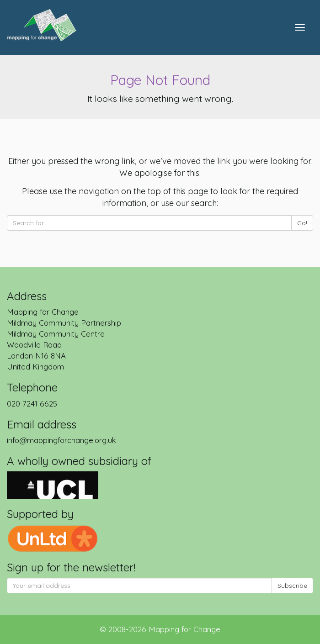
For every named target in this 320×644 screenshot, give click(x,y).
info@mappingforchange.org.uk (61, 440)
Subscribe (292, 586)
